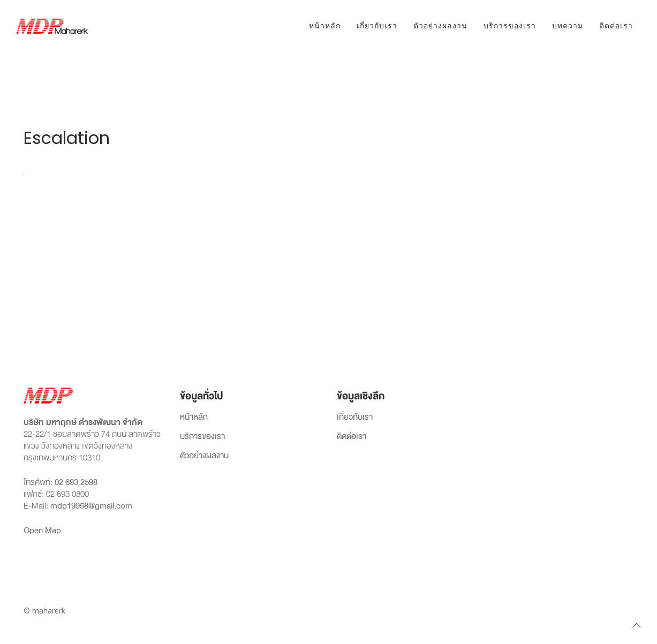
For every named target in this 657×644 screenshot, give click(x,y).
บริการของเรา (510, 26)
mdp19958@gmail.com (91, 506)
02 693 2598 (76, 482)
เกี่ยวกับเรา (377, 26)
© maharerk (44, 611)
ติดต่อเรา (616, 26)
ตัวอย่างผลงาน (440, 26)
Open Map (42, 531)
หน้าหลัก (325, 26)
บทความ (568, 26)
